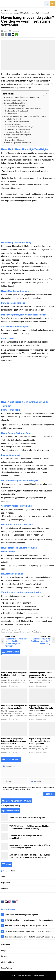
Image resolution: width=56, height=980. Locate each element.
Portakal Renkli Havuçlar (16, 106)
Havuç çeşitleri (14, 630)
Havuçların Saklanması (16, 140)
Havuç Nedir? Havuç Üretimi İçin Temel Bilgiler (22, 97)
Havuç (6, 630)
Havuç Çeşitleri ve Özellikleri (15, 103)
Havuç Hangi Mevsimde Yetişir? (16, 100)
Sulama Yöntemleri (14, 124)
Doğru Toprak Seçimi (15, 119)
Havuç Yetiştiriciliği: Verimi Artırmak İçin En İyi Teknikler (25, 116)
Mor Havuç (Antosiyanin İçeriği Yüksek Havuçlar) (25, 108)
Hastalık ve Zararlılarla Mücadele (19, 132)
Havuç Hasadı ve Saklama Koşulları (18, 135)
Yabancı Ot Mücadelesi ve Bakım (19, 129)
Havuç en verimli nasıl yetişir (29, 630)
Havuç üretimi (27, 632)
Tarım (15, 10)
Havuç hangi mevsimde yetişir (11, 632)
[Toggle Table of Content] (44, 94)
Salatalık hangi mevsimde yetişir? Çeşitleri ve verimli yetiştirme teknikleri (16, 642)
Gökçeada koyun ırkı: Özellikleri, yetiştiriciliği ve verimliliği (41, 641)
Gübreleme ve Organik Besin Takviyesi (21, 127)
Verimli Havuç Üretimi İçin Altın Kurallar (19, 143)
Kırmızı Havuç (13, 114)
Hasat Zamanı (13, 137)
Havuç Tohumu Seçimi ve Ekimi (19, 122)
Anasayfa (6, 10)
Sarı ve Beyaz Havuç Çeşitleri (18, 111)
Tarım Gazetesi (37, 632)
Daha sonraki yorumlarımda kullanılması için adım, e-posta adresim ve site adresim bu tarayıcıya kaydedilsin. (29, 788)
